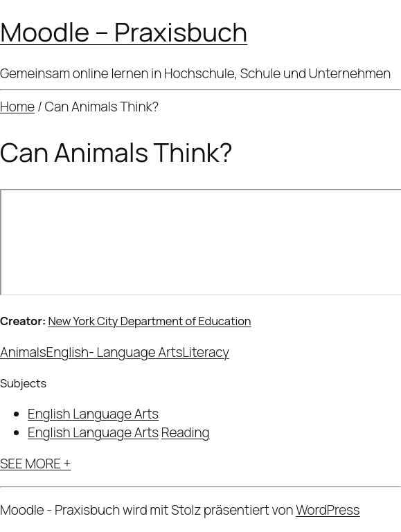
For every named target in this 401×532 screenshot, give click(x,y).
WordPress (328, 510)
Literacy (206, 352)
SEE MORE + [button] (36, 464)
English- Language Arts (115, 352)
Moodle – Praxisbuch (124, 31)
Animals (23, 352)
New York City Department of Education (149, 321)
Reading (186, 432)
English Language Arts (93, 414)
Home (17, 107)
